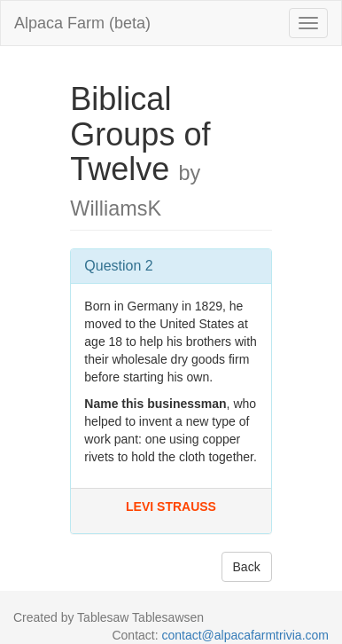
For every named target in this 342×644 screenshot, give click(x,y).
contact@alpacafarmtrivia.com (245, 635)
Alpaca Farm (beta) (82, 23)
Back (247, 567)
